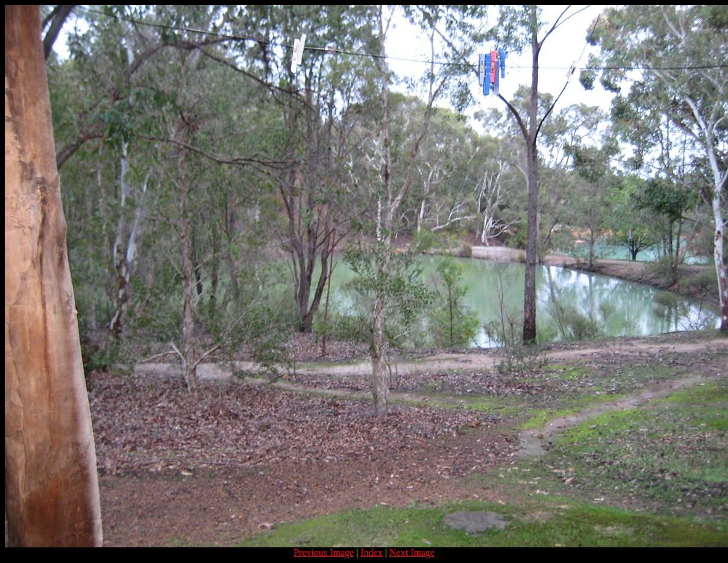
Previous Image (324, 552)
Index (371, 552)
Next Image (412, 552)
